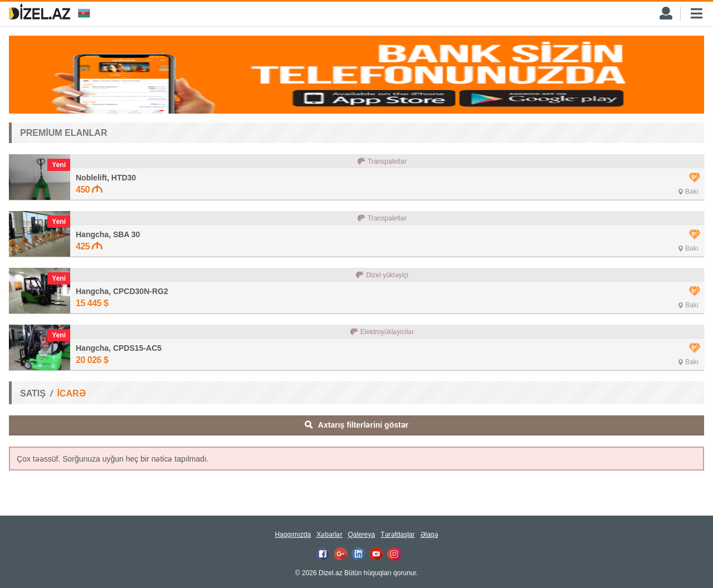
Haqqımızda (293, 535)
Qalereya (361, 535)
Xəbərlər (329, 535)
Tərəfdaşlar (397, 535)
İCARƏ (71, 393)
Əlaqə (429, 535)
